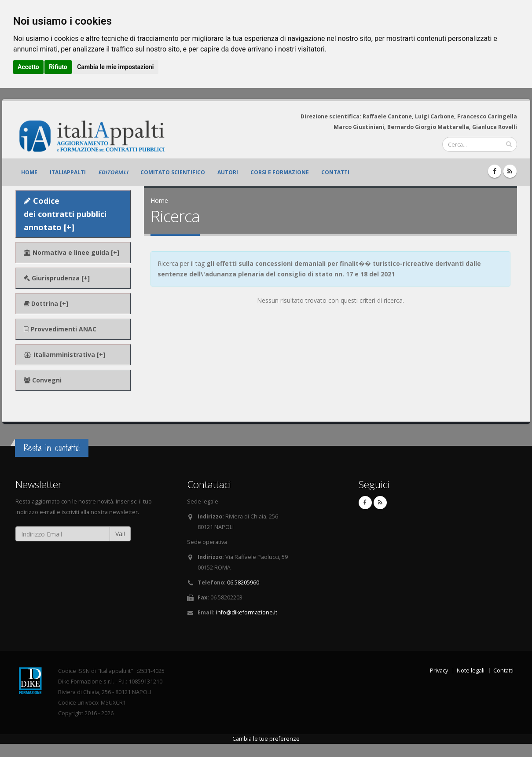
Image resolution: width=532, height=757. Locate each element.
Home (29, 172)
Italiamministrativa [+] (64, 355)
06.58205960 (243, 582)
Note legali (471, 671)
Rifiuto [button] (58, 67)
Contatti (335, 172)
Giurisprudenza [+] (57, 278)
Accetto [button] (28, 67)
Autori (228, 172)
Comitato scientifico (173, 172)
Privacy (439, 671)
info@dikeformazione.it (247, 612)
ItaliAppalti (68, 172)
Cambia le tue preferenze (266, 739)
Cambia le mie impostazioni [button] (115, 67)
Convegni (43, 380)
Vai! (120, 534)
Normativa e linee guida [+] (72, 252)
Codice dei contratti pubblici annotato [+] (65, 214)
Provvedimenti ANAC (60, 329)
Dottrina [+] (46, 303)
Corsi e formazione (280, 172)
